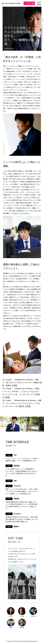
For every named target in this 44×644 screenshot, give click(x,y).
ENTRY (29, 3)
